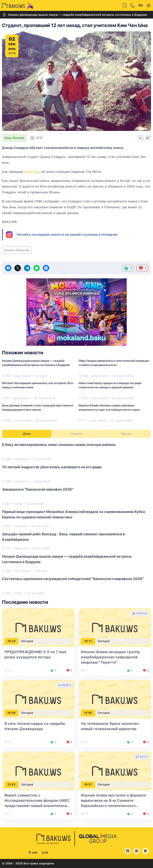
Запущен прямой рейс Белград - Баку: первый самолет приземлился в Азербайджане (63, 537)
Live (45, 852)
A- (141, 138)
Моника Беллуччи (17, 250)
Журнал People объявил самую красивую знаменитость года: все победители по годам (109, 408)
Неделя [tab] (76, 434)
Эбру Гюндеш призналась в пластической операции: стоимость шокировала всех (114, 363)
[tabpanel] (76, 519)
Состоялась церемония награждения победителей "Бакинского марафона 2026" (73, 579)
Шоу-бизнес (14, 138)
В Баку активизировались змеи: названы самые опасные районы (59, 445)
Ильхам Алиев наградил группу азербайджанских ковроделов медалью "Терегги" (110, 657)
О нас (33, 852)
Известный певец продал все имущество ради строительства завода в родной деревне (110, 385)
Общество (22, 459)
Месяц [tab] (126, 434)
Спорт (19, 504)
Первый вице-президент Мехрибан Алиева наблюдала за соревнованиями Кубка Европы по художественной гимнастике (73, 514)
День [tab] (27, 434)
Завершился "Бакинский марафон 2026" (38, 489)
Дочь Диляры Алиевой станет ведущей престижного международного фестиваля (38, 408)
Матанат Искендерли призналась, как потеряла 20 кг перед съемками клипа (38, 385)
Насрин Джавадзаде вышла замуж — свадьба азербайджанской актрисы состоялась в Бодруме (74, 15)
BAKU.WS (31, 172)
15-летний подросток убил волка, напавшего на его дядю (52, 467)
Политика (21, 526)
